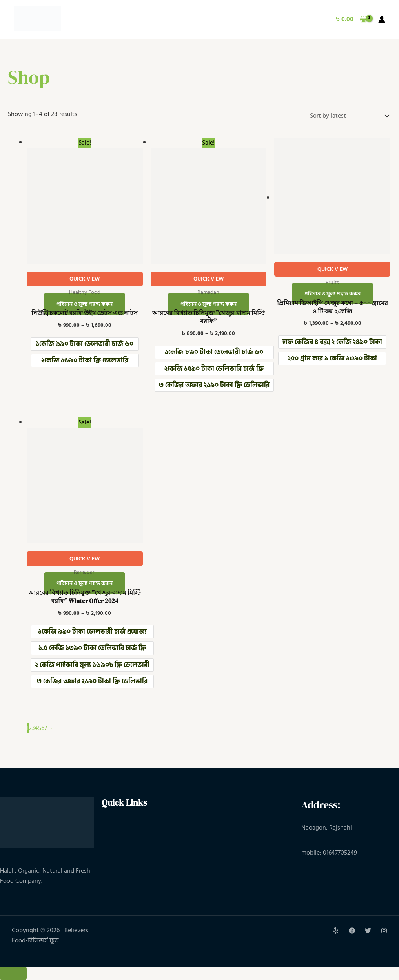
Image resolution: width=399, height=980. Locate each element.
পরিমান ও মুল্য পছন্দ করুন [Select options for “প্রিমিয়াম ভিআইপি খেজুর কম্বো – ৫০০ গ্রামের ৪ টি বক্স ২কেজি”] (332, 294)
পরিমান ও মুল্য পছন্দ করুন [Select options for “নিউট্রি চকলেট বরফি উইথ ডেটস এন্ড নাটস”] (85, 304)
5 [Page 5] (40, 728)
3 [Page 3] (33, 728)
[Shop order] (348, 116)
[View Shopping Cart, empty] (351, 20)
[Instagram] (384, 931)
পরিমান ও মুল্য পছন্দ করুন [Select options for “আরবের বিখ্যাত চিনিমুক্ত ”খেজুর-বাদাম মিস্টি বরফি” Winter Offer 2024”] (85, 584)
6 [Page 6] (43, 728)
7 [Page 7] (46, 728)
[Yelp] (336, 931)
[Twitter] (368, 931)
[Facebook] (352, 931)
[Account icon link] (382, 20)
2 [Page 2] (30, 728)
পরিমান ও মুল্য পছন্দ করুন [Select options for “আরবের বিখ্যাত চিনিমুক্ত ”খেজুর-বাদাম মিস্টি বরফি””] (209, 304)
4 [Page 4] (36, 728)
